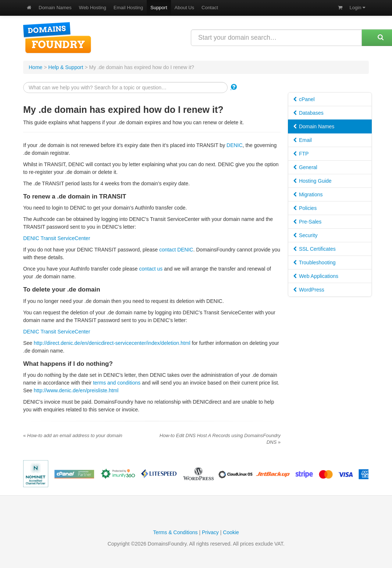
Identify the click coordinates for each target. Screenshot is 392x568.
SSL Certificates (315, 249)
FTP (301, 154)
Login (357, 8)
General (305, 167)
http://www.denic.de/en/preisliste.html (76, 390)
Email (303, 140)
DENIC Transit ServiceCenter (57, 238)
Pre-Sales (307, 222)
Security (305, 235)
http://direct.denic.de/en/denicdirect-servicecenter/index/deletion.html (112, 343)
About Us (184, 8)
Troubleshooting (315, 262)
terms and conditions (117, 383)
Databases (309, 113)
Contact (210, 8)
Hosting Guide (313, 181)
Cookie (231, 532)
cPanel (304, 99)
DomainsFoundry (57, 38)
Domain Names (55, 8)
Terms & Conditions (175, 532)
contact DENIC (176, 250)
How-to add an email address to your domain (73, 435)
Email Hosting (128, 8)
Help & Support (66, 67)
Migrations (308, 194)
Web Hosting (93, 8)
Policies (305, 208)
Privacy (210, 532)
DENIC (235, 145)
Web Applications (316, 276)
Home (35, 67)
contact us (151, 269)
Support (159, 8)
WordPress (309, 290)
